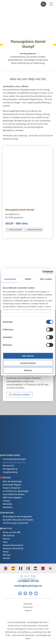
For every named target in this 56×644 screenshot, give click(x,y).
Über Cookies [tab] (46, 279)
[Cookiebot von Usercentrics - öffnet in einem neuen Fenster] (42, 272)
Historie (6, 539)
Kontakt (6, 558)
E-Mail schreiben (16, 230)
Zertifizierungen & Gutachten (16, 523)
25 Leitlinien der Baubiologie (16, 491)
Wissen (7, 478)
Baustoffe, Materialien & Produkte (18, 520)
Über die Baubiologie (12, 481)
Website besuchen (35, 230)
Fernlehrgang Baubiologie (14, 459)
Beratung (8, 513)
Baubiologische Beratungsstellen (17, 517)
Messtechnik (8, 466)
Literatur (7, 501)
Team (5, 542)
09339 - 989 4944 (17, 224)
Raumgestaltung (10, 469)
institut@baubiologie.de (28, 586)
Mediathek (8, 504)
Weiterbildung (11, 455)
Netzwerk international (13, 548)
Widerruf (28, 611)
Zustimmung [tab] (10, 279)
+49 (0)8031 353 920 (28, 581)
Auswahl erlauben (28, 363)
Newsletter (8, 507)
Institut (8, 528)
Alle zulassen (28, 356)
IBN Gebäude (9, 536)
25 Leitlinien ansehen (20, 395)
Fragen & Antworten (12, 488)
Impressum (28, 604)
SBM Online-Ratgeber (12, 498)
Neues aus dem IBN (12, 532)
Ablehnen (28, 370)
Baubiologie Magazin (12, 485)
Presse (6, 552)
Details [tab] (28, 279)
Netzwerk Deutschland (13, 545)
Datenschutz (28, 607)
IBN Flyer (7, 555)
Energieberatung (10, 472)
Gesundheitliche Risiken (14, 494)
